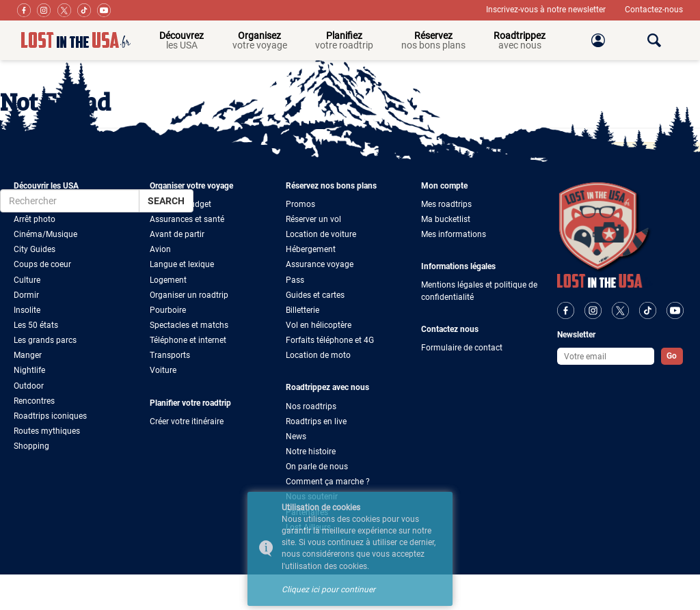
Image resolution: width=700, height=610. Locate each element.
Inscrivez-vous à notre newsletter (547, 10)
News (296, 436)
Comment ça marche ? (328, 482)
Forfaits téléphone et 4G (330, 340)
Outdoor (29, 386)
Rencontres (34, 401)
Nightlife (29, 370)
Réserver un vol (313, 219)
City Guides (35, 249)
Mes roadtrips (446, 204)
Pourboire (168, 310)
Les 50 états (36, 325)
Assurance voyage (320, 264)
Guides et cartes (315, 295)
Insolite (27, 310)
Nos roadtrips (311, 406)
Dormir (26, 295)
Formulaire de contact (462, 348)
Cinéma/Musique (45, 234)
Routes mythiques (47, 431)
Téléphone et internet (188, 340)
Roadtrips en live (316, 421)
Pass (295, 280)
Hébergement (311, 249)
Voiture (163, 370)
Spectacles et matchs (189, 325)
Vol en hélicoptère (319, 325)
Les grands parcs (45, 340)
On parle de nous (317, 467)
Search (166, 201)
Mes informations (454, 234)
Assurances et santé (187, 219)
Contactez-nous (654, 10)
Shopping (31, 446)
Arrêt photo (35, 219)
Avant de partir (177, 234)
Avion (160, 249)
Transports (170, 355)
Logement (168, 280)
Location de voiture (321, 234)
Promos (300, 204)
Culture (27, 280)
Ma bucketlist (446, 219)
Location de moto (318, 355)
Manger (28, 355)
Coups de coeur (42, 264)
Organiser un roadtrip (189, 295)
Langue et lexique (182, 264)
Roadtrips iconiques (50, 416)
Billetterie (302, 310)
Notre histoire (311, 452)
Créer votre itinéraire (187, 421)
